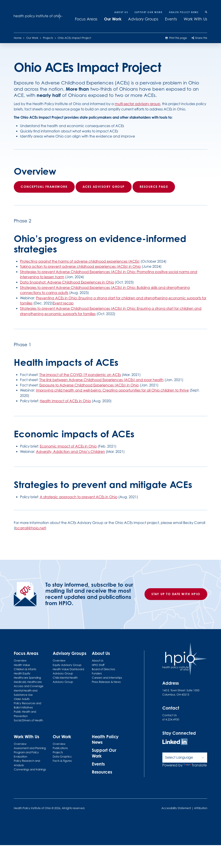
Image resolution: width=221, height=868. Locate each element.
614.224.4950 (171, 719)
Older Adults (22, 699)
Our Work (113, 19)
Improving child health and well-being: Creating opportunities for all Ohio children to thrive (112, 391)
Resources (102, 772)
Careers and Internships (107, 678)
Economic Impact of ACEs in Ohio (68, 446)
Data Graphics (62, 757)
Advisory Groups (143, 19)
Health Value (22, 665)
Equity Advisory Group (67, 665)
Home (18, 38)
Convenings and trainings (30, 769)
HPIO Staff (98, 665)
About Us (121, 12)
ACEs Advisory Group (104, 187)
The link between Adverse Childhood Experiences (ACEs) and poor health (101, 380)
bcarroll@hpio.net (30, 528)
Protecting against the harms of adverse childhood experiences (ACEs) (80, 261)
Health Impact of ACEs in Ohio (65, 401)
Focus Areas (86, 19)
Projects (48, 38)
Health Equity (22, 673)
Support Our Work (148, 12)
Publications (60, 748)
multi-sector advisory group (138, 104)
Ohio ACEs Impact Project (74, 38)
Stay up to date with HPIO (176, 594)
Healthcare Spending (27, 678)
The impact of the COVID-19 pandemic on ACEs (80, 375)
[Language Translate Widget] (185, 757)
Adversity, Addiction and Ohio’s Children (70, 452)
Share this (200, 38)
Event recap (63, 303)
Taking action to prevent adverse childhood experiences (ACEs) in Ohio (80, 267)
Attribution (201, 808)
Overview (20, 661)
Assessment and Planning (30, 748)
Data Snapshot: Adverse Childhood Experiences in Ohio (67, 282)
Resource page (154, 187)
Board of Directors (103, 669)
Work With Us (195, 19)
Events (171, 19)
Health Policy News (184, 12)
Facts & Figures (62, 761)
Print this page (176, 38)
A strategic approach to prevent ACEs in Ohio (79, 497)
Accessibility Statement (176, 808)
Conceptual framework (44, 187)
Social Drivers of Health (28, 720)
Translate (195, 765)
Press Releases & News (106, 682)
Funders (97, 673)
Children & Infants (25, 669)
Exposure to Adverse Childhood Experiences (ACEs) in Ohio (89, 385)
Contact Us (170, 715)
